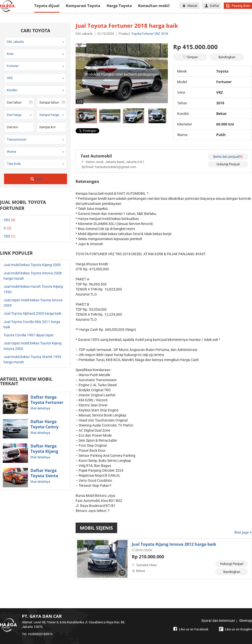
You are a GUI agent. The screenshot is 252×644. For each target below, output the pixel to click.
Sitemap (246, 621)
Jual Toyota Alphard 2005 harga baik (32, 313)
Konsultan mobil (154, 6)
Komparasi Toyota (83, 6)
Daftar (212, 6)
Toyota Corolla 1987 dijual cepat (29, 335)
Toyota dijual (47, 6)
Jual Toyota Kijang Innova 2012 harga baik (174, 544)
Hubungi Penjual (228, 164)
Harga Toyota (119, 6)
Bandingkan (227, 57)
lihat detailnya (40, 408)
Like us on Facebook (190, 629)
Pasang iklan (238, 6)
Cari (36, 179)
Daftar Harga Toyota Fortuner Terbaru (47, 403)
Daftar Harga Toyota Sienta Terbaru (44, 476)
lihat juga (243, 532)
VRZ (9, 220)
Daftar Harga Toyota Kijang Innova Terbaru (46, 452)
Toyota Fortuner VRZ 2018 (150, 34)
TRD (9, 236)
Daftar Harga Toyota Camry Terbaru (44, 427)
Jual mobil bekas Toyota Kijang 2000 (32, 265)
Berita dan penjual (228, 157)
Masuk (189, 6)
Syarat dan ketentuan (218, 621)
